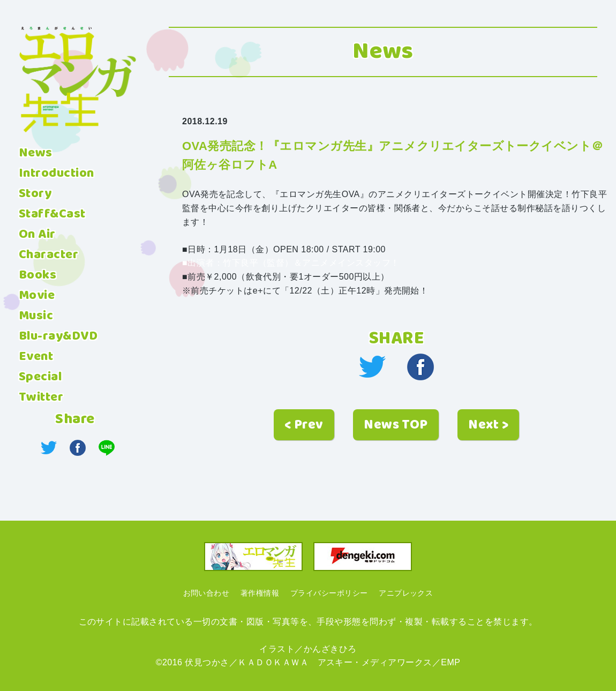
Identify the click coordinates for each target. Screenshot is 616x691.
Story (35, 194)
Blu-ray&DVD (58, 336)
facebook (420, 367)
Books (37, 275)
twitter (372, 367)
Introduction (57, 174)
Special (40, 377)
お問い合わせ (206, 593)
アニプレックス (406, 593)
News (36, 153)
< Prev (304, 425)
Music (36, 316)
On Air (37, 235)
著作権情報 (260, 593)
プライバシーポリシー (329, 593)
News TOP (396, 425)
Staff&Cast (52, 214)
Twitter (41, 397)
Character (48, 255)
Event (36, 357)
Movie (37, 296)
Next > (488, 425)
